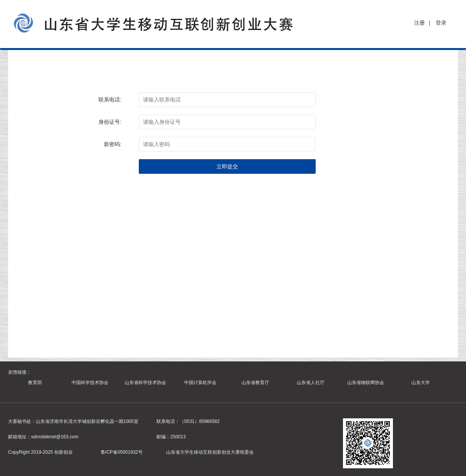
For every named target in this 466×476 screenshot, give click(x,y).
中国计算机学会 (200, 383)
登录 (441, 23)
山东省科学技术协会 (145, 383)
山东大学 (421, 383)
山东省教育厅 (255, 383)
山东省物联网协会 (366, 383)
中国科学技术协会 (90, 383)
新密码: (113, 144)
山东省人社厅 (311, 383)
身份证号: (110, 122)
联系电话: (110, 100)
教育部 (35, 383)
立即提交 (227, 166)
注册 (419, 23)
